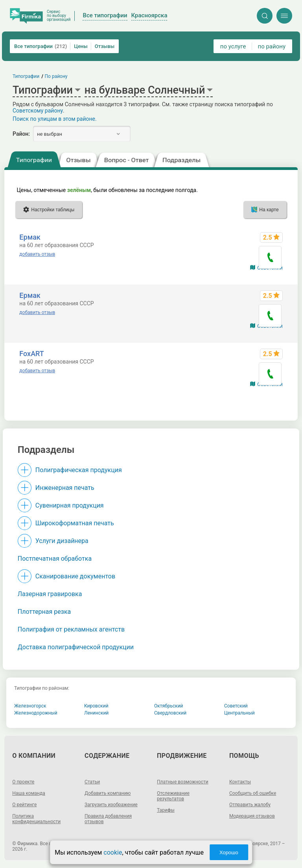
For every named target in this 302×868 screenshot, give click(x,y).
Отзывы (105, 46)
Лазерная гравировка (50, 594)
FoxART (31, 354)
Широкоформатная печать (75, 523)
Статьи (92, 782)
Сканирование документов (75, 576)
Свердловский (170, 713)
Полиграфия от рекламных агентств (71, 629)
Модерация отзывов (252, 816)
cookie (113, 852)
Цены (81, 46)
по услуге (233, 46)
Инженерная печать (65, 488)
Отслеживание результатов (173, 796)
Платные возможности (183, 782)
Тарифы (166, 810)
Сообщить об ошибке (253, 793)
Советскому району (38, 111)
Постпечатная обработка (55, 559)
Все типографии (41, 46)
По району (56, 76)
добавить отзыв (37, 254)
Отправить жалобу (250, 805)
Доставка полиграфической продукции (76, 647)
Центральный (239, 713)
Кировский (96, 706)
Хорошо (229, 852)
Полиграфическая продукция (79, 470)
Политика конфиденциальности (36, 819)
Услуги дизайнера (62, 541)
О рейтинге (24, 805)
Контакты (240, 782)
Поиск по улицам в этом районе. (55, 119)
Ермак (30, 237)
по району (272, 46)
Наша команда (29, 793)
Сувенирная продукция (70, 505)
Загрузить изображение (111, 805)
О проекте (23, 782)
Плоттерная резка (44, 612)
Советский (236, 706)
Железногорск (30, 706)
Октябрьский (169, 706)
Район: (21, 134)
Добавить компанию (108, 793)
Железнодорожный (36, 713)
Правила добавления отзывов (108, 819)
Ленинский (96, 713)
